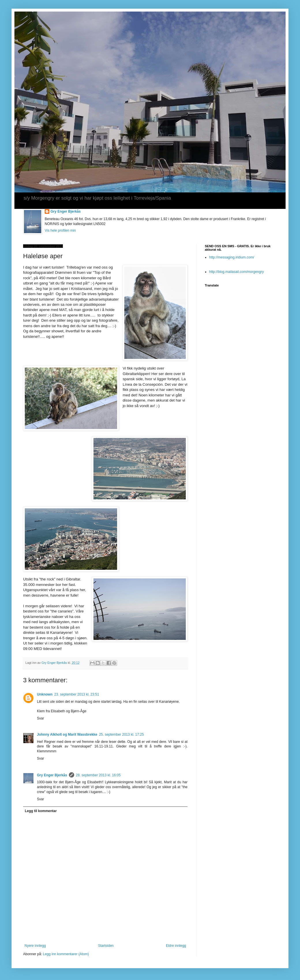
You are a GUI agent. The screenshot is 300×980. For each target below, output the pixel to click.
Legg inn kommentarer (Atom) (66, 954)
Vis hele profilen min (60, 231)
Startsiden (106, 946)
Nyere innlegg (35, 946)
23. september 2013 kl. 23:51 (77, 694)
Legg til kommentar (41, 811)
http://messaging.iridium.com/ (232, 257)
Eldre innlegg (176, 946)
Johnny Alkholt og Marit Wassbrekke (67, 734)
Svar (41, 718)
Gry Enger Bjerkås (66, 211)
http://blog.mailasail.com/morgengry (236, 272)
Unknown (45, 694)
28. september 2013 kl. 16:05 (98, 775)
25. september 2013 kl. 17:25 (121, 734)
